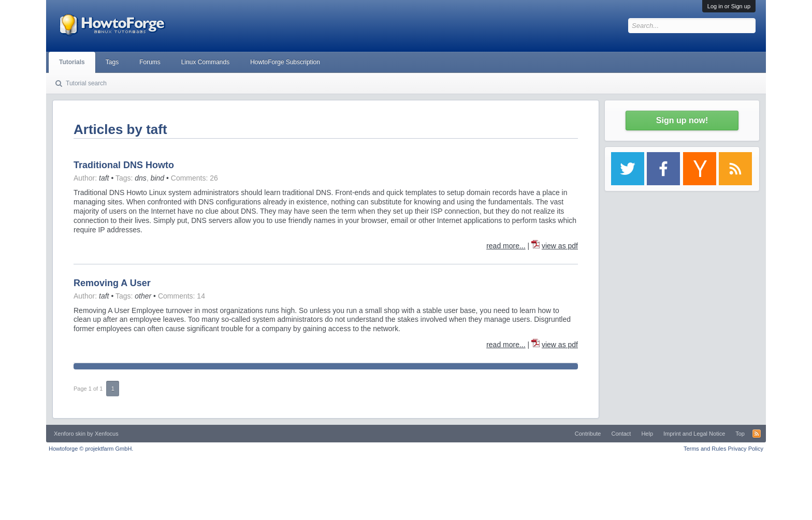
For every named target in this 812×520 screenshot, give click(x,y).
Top (740, 434)
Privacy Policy (746, 449)
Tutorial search (86, 83)
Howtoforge (91, 449)
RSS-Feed (757, 434)
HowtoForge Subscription (285, 62)
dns (141, 178)
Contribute (588, 434)
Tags (112, 62)
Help (647, 434)
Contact (621, 434)
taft (104, 178)
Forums (150, 62)
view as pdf (560, 246)
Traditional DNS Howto (124, 165)
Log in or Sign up (729, 6)
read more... (506, 246)
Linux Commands (205, 62)
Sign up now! (682, 120)
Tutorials (72, 62)
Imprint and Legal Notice (694, 434)
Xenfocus (107, 434)
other (143, 296)
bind (157, 178)
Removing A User (112, 283)
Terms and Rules (705, 449)
